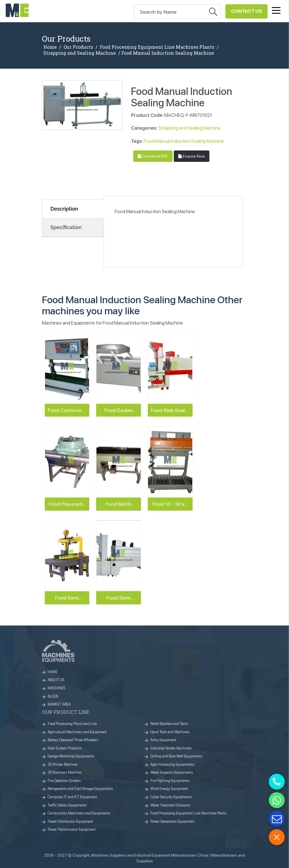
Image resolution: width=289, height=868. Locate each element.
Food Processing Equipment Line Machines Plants (157, 47)
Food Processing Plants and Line (72, 724)
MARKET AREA (59, 704)
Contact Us (246, 11)
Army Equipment (163, 740)
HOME (53, 672)
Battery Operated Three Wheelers (73, 740)
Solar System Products (65, 748)
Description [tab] (64, 209)
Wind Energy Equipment (169, 789)
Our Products (78, 47)
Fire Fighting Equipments (170, 781)
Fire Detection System (64, 781)
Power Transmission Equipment (72, 829)
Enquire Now (192, 156)
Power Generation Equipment (172, 821)
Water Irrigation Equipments (172, 772)
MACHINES (56, 688)
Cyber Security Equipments (171, 797)
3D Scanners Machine (64, 772)
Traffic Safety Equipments (67, 805)
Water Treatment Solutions (170, 805)
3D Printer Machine (62, 764)
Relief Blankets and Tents (169, 724)
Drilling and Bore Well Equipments (176, 756)
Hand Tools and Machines (170, 732)
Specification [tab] (66, 227)
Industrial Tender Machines (171, 748)
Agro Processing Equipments (172, 764)
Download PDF (153, 156)
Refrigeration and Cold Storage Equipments (80, 789)
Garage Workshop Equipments (71, 756)
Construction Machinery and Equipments (79, 813)
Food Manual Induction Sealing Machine (184, 141)
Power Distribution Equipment (70, 821)
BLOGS (53, 696)
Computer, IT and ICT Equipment (72, 797)
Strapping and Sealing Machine (80, 53)
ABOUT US (56, 680)
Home (50, 47)
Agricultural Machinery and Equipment (77, 732)
